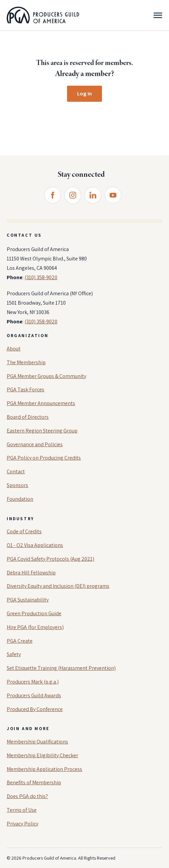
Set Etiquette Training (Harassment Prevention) (61, 668)
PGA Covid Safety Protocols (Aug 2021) (50, 559)
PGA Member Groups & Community (46, 376)
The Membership (26, 362)
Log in (84, 94)
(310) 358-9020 (41, 277)
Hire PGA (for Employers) (35, 627)
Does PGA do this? (27, 796)
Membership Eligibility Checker (42, 755)
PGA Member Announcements (41, 403)
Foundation (20, 499)
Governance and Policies (35, 444)
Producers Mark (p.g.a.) (33, 682)
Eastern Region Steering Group (42, 431)
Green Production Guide (34, 613)
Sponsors (17, 485)
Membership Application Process (44, 769)
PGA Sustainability (28, 600)
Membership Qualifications (37, 742)
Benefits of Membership (34, 782)
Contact (16, 471)
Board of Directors (28, 417)
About (14, 349)
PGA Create (20, 641)
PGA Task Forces (25, 389)
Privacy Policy (22, 824)
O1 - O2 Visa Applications (35, 545)
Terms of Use (22, 810)
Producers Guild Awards (34, 695)
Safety (14, 654)
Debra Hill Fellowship (31, 573)
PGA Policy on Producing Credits (44, 458)
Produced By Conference (35, 709)
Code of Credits (24, 531)
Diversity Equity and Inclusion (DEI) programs (58, 586)
